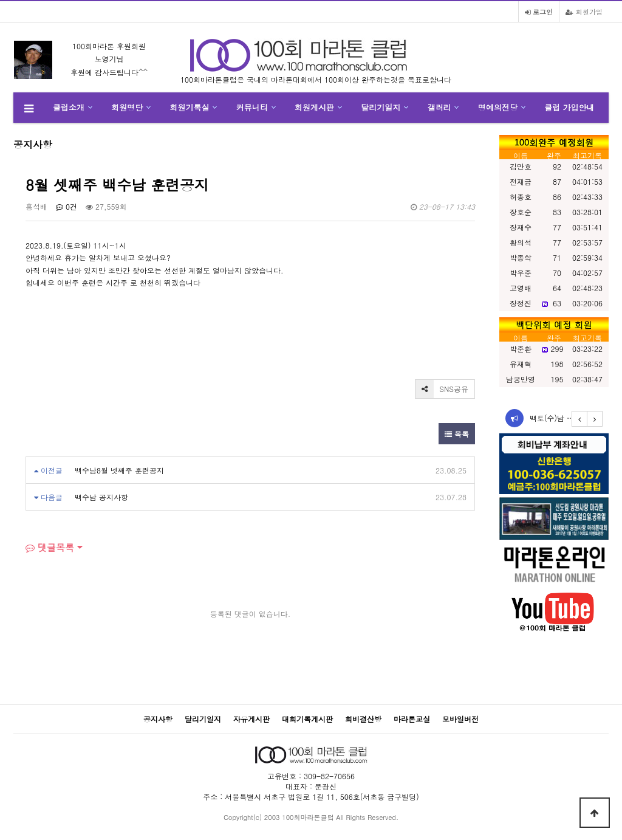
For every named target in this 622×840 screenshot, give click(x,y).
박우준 (521, 273)
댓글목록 (50, 547)
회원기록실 (190, 107)
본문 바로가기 (0, 0)
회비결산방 (363, 719)
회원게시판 (314, 107)
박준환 (521, 349)
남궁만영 (521, 379)
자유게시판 (251, 719)
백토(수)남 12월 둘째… (568, 418)
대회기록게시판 (307, 719)
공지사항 (158, 719)
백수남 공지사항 (101, 497)
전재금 (521, 181)
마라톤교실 (412, 719)
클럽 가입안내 (569, 107)
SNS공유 (442, 389)
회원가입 (584, 12)
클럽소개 (69, 107)
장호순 (521, 212)
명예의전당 (498, 107)
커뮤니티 (252, 107)
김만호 (521, 166)
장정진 (521, 303)
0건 (67, 206)
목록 (457, 434)
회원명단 (127, 107)
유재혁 (521, 364)
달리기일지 (381, 107)
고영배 (521, 288)
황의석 (521, 242)
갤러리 (439, 107)
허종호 (521, 197)
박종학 (521, 257)
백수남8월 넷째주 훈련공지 (119, 470)
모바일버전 (460, 719)
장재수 (521, 227)
